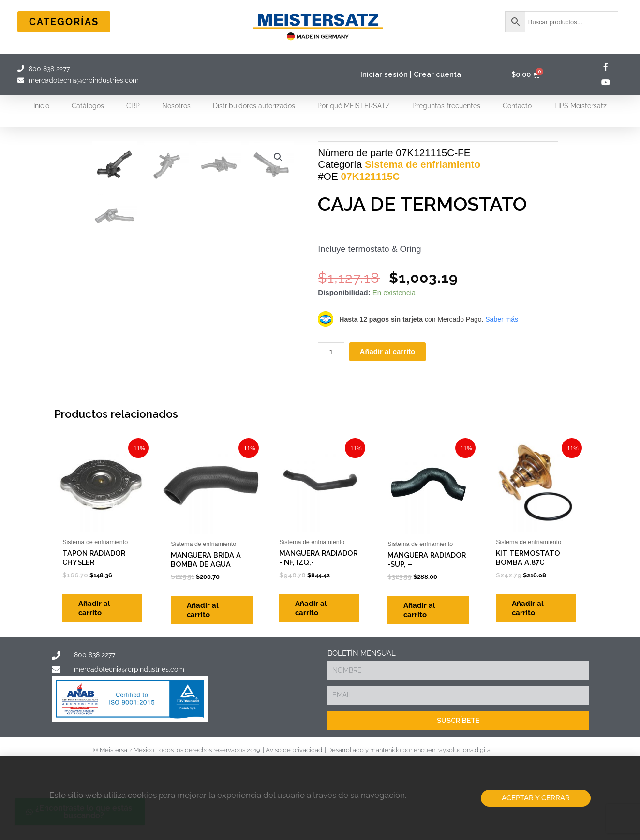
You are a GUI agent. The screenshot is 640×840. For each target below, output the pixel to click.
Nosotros (176, 106)
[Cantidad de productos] (331, 387)
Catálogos (88, 106)
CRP (133, 106)
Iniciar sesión (384, 74)
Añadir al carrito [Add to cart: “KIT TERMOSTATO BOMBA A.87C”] (532, 681)
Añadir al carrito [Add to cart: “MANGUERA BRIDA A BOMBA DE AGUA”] (207, 681)
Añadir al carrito (388, 387)
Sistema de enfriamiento (423, 199)
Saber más (502, 354)
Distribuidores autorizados (254, 106)
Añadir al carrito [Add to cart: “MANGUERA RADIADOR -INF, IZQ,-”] (315, 681)
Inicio (41, 106)
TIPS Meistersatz (580, 106)
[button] (278, 157)
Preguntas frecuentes (446, 106)
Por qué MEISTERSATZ (354, 106)
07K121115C (371, 211)
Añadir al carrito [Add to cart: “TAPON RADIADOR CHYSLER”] (98, 681)
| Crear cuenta (435, 74)
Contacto (517, 106)
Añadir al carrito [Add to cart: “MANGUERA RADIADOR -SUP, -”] (423, 681)
